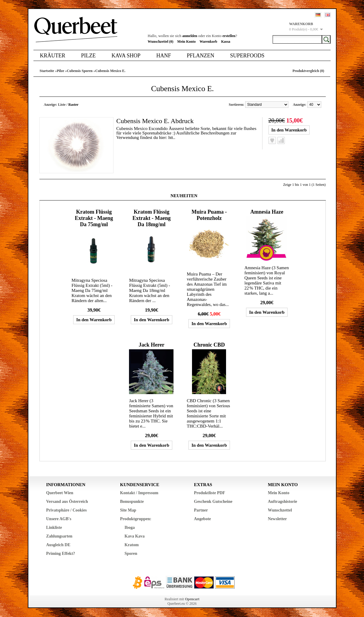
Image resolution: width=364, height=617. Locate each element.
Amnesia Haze (267, 212)
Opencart (192, 599)
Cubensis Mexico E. (110, 71)
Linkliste (54, 528)
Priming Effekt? (61, 554)
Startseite (47, 71)
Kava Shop (126, 56)
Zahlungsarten (59, 536)
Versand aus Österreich (67, 502)
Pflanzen (200, 56)
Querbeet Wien (60, 493)
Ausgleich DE (58, 545)
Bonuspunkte (132, 502)
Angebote (203, 519)
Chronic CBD (209, 345)
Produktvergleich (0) (308, 71)
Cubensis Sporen (80, 71)
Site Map (128, 510)
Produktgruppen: (136, 519)
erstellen (229, 36)
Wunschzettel (280, 510)
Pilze (89, 56)
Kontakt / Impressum (139, 493)
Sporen (131, 554)
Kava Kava (135, 536)
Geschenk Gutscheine (213, 502)
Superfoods (247, 56)
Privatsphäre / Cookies (67, 510)
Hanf (163, 56)
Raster (73, 105)
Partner (201, 510)
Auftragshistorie (282, 502)
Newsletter (277, 519)
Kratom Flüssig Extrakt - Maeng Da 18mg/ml (151, 218)
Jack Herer (151, 345)
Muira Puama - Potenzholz (209, 215)
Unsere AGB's (59, 519)
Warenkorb (208, 42)
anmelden (190, 36)
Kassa (226, 42)
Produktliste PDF (210, 493)
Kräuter (53, 56)
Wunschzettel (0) (161, 42)
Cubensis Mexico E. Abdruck (155, 121)
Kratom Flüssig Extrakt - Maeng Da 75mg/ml (94, 218)
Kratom (132, 545)
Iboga (130, 528)
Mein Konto (187, 42)
